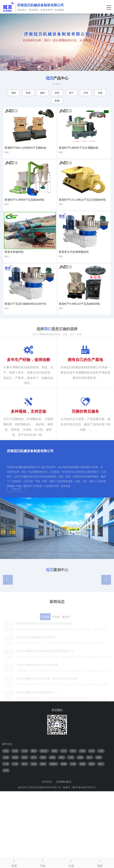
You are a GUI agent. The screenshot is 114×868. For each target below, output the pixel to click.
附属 (57, 101)
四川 (34, 834)
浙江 (89, 834)
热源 (28, 93)
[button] (8, 618)
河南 (82, 828)
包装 (100, 93)
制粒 (14, 93)
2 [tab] (58, 68)
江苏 (101, 828)
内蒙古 (53, 841)
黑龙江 (44, 828)
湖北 (62, 834)
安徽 (80, 834)
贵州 (25, 841)
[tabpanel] (57, 42)
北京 (6, 828)
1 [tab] (56, 68)
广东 (6, 841)
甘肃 (25, 834)
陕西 (15, 834)
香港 (92, 841)
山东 (92, 828)
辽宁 (64, 828)
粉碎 (57, 93)
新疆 (64, 841)
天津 (15, 828)
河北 (73, 828)
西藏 (82, 841)
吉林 (55, 828)
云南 (34, 841)
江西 (71, 834)
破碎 (43, 93)
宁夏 (73, 841)
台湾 (6, 847)
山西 (6, 834)
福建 (99, 834)
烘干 (71, 93)
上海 (25, 828)
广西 (15, 841)
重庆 (34, 828)
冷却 (86, 93)
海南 (43, 841)
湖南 (52, 834)
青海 (43, 834)
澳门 (101, 841)
